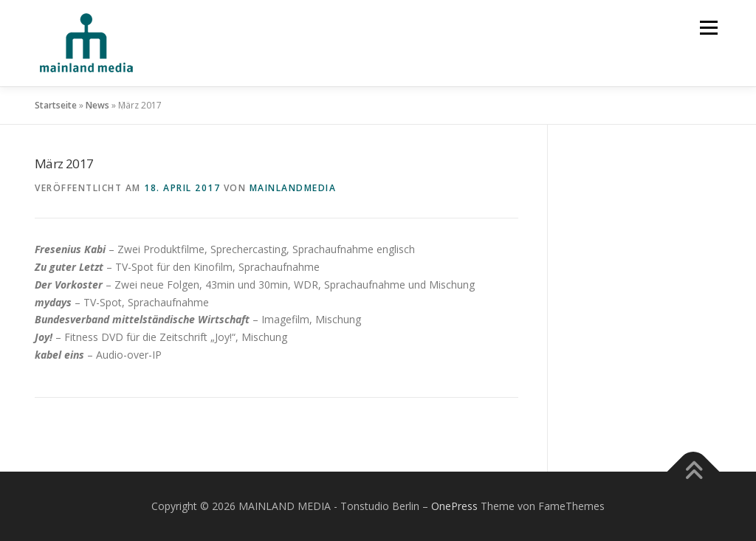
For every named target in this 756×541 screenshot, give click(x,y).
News (97, 105)
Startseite (56, 105)
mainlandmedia (293, 188)
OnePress (454, 506)
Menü (708, 28)
